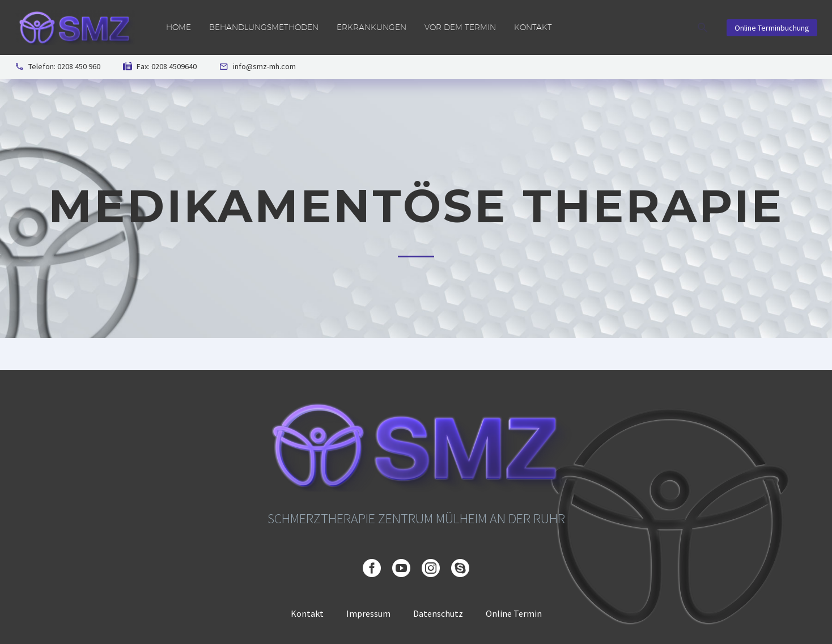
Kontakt (533, 27)
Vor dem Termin (460, 27)
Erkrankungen (372, 27)
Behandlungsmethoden (264, 27)
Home (179, 27)
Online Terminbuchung (772, 28)
